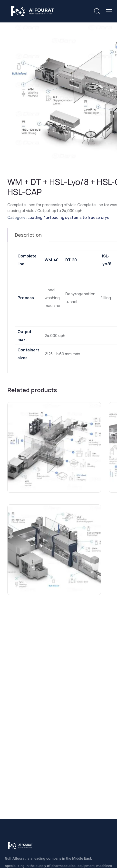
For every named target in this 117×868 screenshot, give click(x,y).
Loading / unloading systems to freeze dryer (69, 217)
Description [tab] (28, 235)
